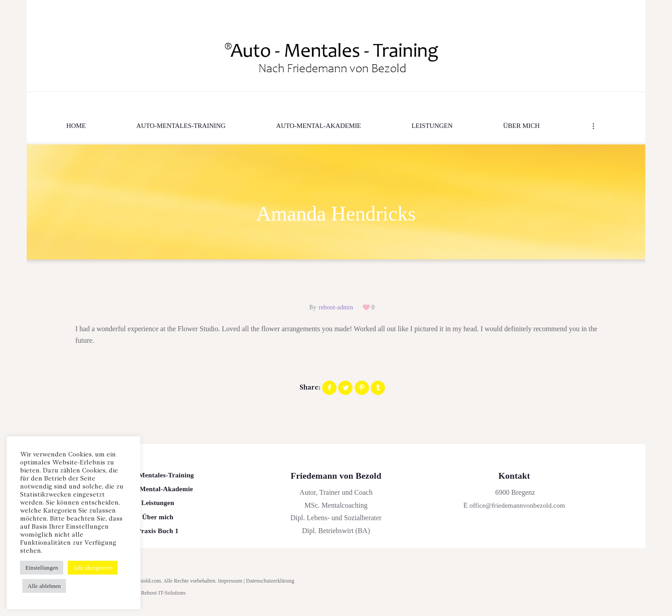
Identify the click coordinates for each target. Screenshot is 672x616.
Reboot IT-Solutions (162, 598)
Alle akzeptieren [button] (92, 568)
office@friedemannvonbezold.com (517, 506)
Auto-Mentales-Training (158, 476)
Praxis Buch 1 (158, 536)
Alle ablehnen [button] (44, 586)
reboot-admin (336, 308)
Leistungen (158, 506)
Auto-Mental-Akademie (158, 491)
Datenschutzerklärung (269, 586)
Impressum (230, 586)
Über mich (158, 521)
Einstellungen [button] (41, 568)
